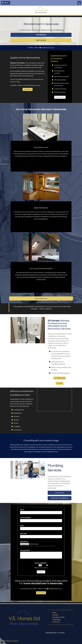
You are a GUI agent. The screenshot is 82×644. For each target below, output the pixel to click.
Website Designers (13, 641)
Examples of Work (58, 617)
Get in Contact (60, 97)
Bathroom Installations (60, 498)
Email (22, 526)
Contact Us (60, 493)
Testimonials (57, 620)
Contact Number (26, 518)
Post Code (23, 534)
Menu (5, 3)
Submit (41, 572)
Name (22, 510)
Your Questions (25, 550)
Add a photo (24, 542)
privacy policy (43, 568)
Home (54, 613)
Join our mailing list (40, 564)
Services (55, 615)
